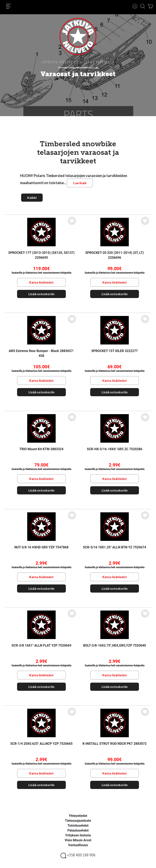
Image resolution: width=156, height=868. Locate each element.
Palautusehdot (78, 830)
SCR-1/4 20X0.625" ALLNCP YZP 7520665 (41, 744)
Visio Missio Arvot (78, 840)
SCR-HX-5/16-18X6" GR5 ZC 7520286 (115, 449)
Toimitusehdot (78, 826)
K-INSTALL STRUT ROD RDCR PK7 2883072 (114, 744)
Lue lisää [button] (80, 183)
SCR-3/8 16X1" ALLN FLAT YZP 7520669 (41, 645)
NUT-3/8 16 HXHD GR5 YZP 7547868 (41, 547)
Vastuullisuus (78, 845)
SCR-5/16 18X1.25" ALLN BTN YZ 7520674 (115, 547)
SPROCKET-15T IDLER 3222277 (115, 351)
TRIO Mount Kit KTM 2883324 (41, 449)
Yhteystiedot (78, 816)
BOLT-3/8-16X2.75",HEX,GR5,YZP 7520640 (114, 645)
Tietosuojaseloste (78, 821)
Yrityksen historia (78, 835)
